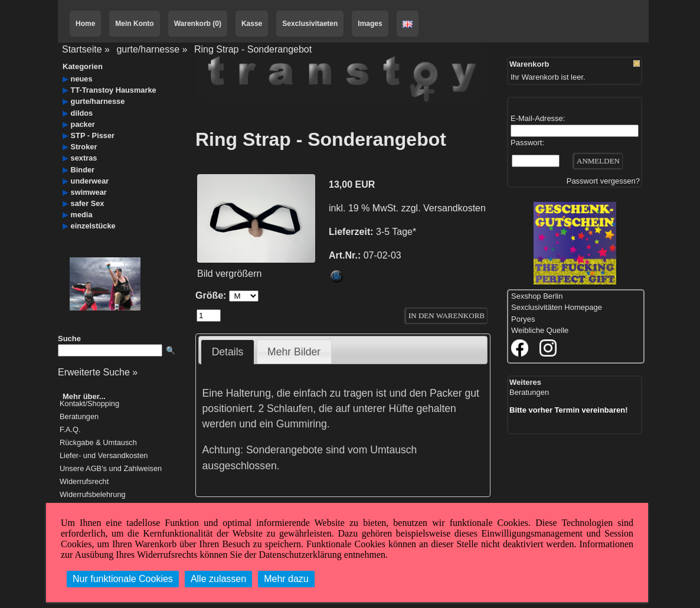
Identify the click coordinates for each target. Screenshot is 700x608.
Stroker (84, 147)
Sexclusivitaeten (310, 24)
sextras (84, 158)
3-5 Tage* (396, 232)
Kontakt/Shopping (89, 404)
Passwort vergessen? (603, 181)
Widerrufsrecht (84, 482)
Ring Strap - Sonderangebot (253, 49)
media (82, 215)
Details (228, 352)
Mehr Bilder (294, 352)
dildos (82, 113)
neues (82, 79)
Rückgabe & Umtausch (98, 443)
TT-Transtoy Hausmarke (114, 90)
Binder (83, 170)
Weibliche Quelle (540, 330)
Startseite (82, 49)
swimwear (89, 192)
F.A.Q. (70, 430)
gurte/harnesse (148, 49)
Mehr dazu (286, 579)
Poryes (523, 319)
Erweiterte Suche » (98, 372)
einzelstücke (93, 226)
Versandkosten (454, 208)
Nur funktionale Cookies (123, 579)
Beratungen (79, 417)
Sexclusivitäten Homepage (557, 307)
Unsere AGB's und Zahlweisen (111, 469)
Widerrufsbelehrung (93, 495)
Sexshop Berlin (537, 296)
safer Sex (88, 203)
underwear (90, 181)
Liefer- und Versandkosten (104, 456)
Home (85, 24)
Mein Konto (134, 24)
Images (370, 24)
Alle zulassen (218, 579)
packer (83, 124)
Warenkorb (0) (198, 24)
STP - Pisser (93, 135)
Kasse (252, 24)
